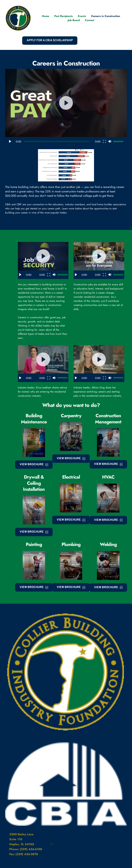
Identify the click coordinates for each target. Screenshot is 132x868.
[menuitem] (46, 16)
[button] (66, 107)
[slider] (57, 141)
